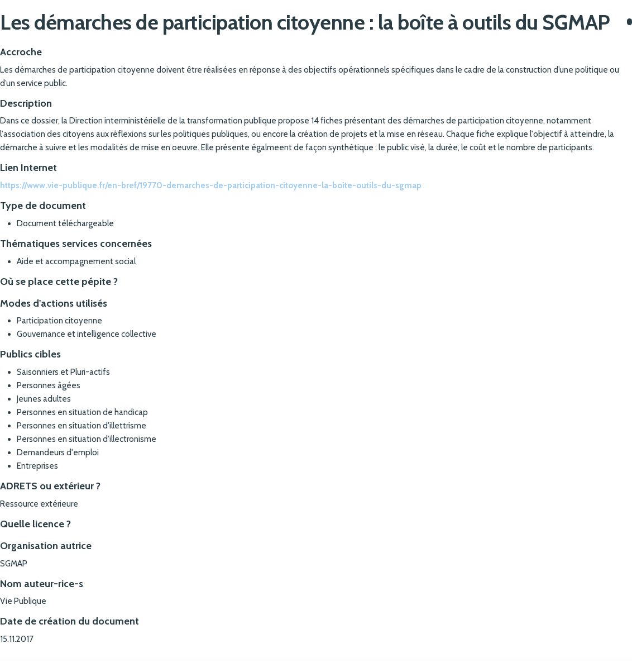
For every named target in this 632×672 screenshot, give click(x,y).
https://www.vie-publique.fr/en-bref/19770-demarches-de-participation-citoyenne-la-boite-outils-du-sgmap (211, 185)
